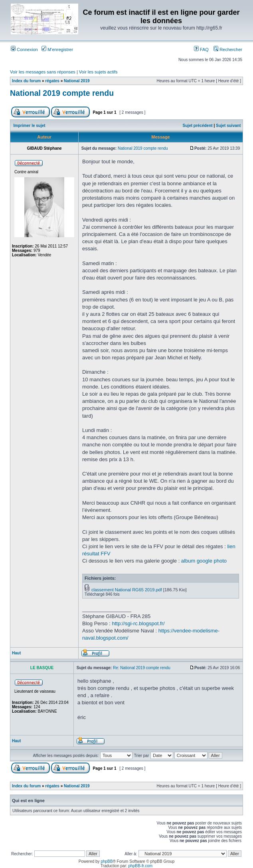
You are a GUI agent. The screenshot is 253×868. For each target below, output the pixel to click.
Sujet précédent (198, 126)
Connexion (24, 50)
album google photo (204, 561)
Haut (16, 653)
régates (52, 81)
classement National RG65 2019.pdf (127, 590)
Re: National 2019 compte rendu (142, 668)
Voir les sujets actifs (98, 72)
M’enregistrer (57, 50)
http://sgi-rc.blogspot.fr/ (138, 623)
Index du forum (26, 81)
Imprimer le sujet (30, 126)
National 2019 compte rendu (62, 93)
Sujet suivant (228, 126)
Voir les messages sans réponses (43, 72)
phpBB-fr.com (141, 866)
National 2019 (77, 81)
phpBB (107, 861)
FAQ (201, 50)
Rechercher (228, 50)
